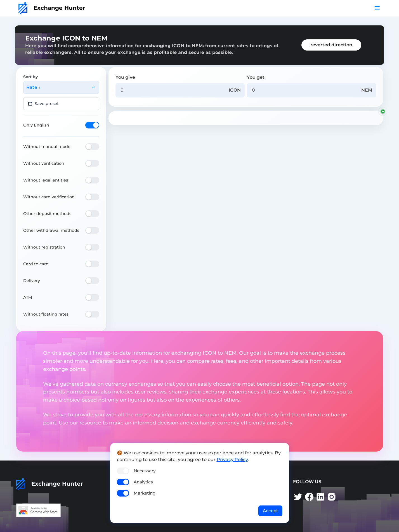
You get (256, 77)
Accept (270, 511)
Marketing (145, 493)
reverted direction (331, 45)
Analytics (143, 482)
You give (125, 77)
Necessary (145, 471)
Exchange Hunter (52, 8)
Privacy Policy (232, 460)
